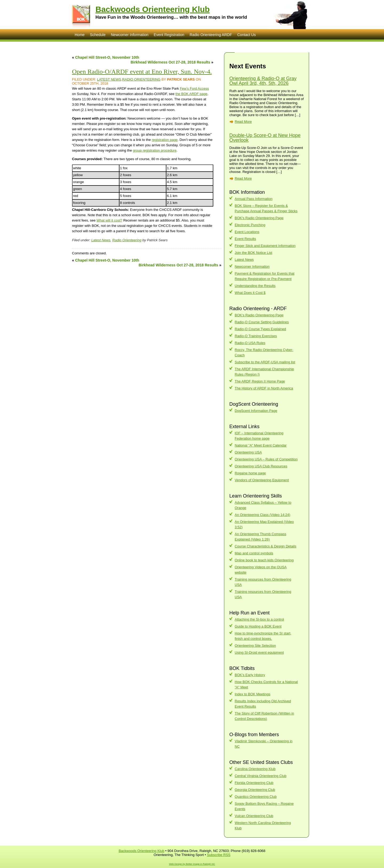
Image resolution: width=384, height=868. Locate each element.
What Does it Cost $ (250, 293)
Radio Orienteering (141, 79)
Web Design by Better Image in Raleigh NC (192, 864)
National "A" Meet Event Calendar (261, 445)
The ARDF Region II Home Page (260, 381)
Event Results (245, 239)
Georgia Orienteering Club (255, 790)
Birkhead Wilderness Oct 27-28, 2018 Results (171, 62)
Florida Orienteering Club (254, 783)
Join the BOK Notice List (253, 253)
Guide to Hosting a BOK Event (258, 626)
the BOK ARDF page (191, 94)
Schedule (98, 35)
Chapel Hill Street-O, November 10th (107, 57)
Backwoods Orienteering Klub (153, 9)
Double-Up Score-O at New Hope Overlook (265, 138)
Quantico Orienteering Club (256, 797)
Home (80, 35)
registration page (165, 140)
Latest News (109, 79)
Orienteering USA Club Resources (261, 466)
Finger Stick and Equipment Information (265, 246)
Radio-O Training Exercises (256, 336)
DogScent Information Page (256, 411)
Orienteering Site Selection (255, 646)
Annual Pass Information (254, 199)
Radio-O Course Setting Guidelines (262, 322)
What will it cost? (109, 220)
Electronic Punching (250, 225)
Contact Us (247, 35)
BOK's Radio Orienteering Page (259, 218)
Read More (243, 122)
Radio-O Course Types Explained (260, 329)
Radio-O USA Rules (250, 343)
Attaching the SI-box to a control (259, 619)
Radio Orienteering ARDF (211, 35)
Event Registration (169, 35)
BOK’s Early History (250, 675)
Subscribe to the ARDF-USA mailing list (265, 362)
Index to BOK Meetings (253, 694)
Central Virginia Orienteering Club (261, 776)
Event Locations (247, 232)
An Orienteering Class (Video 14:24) (263, 515)
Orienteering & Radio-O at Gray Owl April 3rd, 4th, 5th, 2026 (263, 81)
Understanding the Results (255, 286)
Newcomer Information (130, 35)
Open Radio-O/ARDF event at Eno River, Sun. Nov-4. (142, 72)
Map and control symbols (254, 553)
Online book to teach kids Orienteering (264, 560)
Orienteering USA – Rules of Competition (266, 459)
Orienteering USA (248, 452)
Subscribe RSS (219, 855)
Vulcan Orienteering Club (254, 816)
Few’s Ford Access (194, 88)
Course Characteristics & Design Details (265, 546)
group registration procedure (155, 150)
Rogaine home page (250, 473)
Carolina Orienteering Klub (255, 769)
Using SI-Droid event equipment (259, 652)
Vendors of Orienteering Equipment (262, 480)
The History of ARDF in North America (264, 388)
